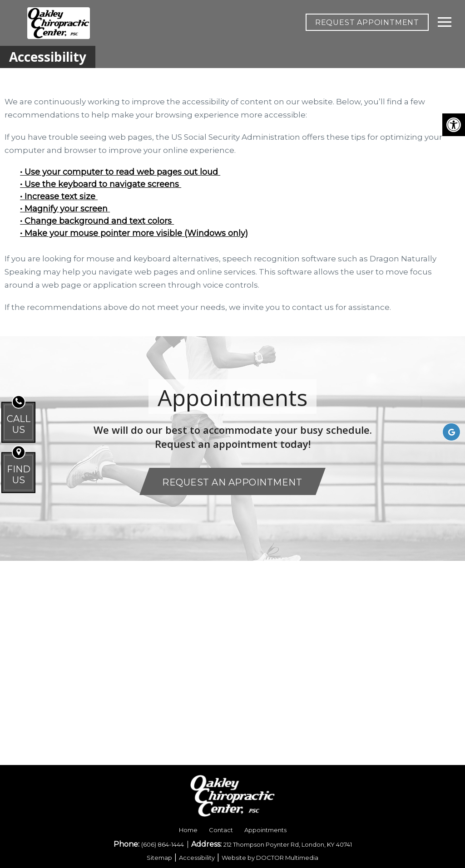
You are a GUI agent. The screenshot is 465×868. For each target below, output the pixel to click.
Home (188, 830)
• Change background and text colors (97, 221)
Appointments (265, 830)
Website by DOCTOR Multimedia (270, 858)
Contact (221, 830)
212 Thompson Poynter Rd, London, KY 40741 (288, 844)
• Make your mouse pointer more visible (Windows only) (134, 233)
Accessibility (197, 858)
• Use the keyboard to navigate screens (101, 184)
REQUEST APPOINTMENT (367, 22)
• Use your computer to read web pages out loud (120, 172)
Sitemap (159, 858)
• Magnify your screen (65, 209)
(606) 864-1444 (163, 844)
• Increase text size (59, 196)
